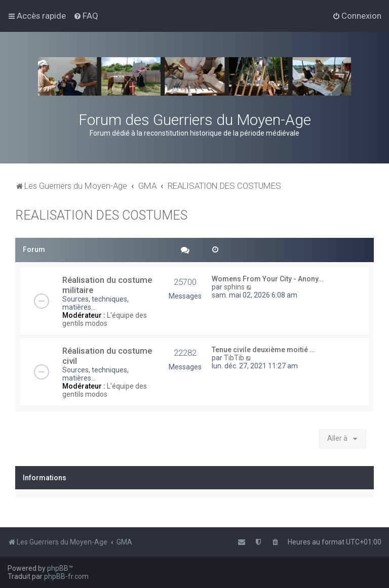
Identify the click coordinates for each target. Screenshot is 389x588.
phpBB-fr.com (66, 576)
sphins (234, 287)
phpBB (58, 568)
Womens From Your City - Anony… (267, 279)
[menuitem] (86, 16)
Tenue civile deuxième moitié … (263, 350)
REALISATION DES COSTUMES (101, 215)
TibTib (234, 358)
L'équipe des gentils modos (105, 319)
